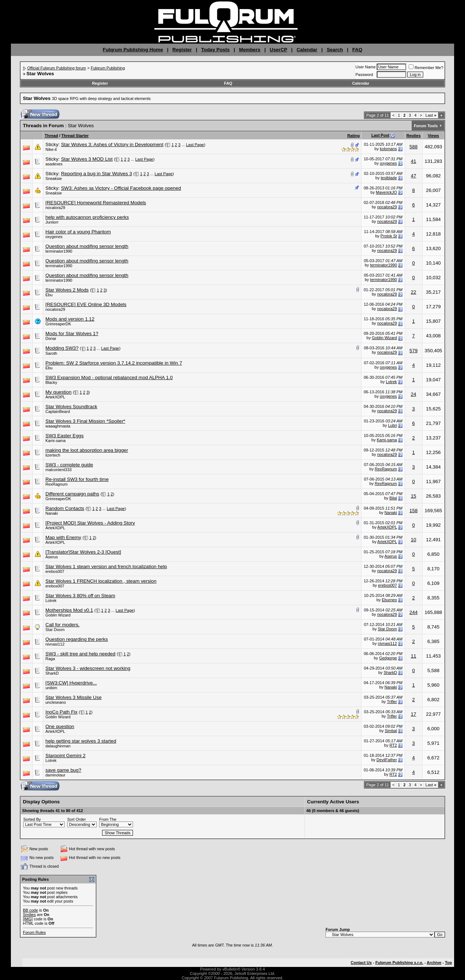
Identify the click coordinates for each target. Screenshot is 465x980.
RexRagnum (386, 469)
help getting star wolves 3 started (81, 741)
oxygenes (389, 163)
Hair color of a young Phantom (78, 232)
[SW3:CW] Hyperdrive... (71, 683)
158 (413, 511)
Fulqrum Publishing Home (133, 50)
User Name (366, 67)
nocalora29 (55, 208)
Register (182, 50)
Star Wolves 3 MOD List (87, 159)
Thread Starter (75, 136)
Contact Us (361, 963)
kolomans (389, 149)
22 (414, 292)
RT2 (393, 745)
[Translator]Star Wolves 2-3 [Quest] (83, 552)
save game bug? (63, 770)
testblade (389, 178)
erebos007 (55, 571)
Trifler (392, 702)
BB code (31, 910)
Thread (51, 136)
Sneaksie (54, 178)
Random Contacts (65, 508)
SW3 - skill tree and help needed (80, 654)
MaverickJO (387, 192)
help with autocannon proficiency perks (87, 217)
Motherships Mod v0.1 (69, 610)
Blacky (51, 382)
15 (414, 496)
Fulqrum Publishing (108, 68)
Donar (51, 338)
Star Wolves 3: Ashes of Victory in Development (112, 144)
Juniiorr (52, 222)
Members (250, 50)
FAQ (357, 50)
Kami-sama (56, 441)
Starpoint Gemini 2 (65, 756)
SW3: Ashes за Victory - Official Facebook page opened (121, 188)
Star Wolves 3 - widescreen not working (88, 668)
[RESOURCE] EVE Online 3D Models (86, 304)
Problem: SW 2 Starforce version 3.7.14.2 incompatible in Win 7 (114, 363)
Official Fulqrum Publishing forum (57, 68)
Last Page (195, 145)
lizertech (53, 455)
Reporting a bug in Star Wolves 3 (96, 174)
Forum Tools (426, 126)
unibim (51, 688)
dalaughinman (58, 746)
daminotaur (55, 775)
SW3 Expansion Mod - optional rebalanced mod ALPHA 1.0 (109, 377)
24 (414, 394)
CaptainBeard (58, 411)
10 (414, 540)
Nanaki (52, 513)
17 (414, 714)
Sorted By (32, 819)
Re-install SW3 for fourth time (77, 479)
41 (414, 161)
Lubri (392, 425)
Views (433, 136)
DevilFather (387, 760)
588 (413, 147)
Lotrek (391, 382)
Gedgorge (388, 658)
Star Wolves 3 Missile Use (74, 697)
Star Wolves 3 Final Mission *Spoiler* (85, 421)
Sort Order (76, 819)
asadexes (54, 164)
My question (58, 392)
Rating (353, 136)
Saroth (51, 353)
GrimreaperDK (58, 324)
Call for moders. (62, 625)
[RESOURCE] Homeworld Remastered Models (96, 203)
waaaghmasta (58, 426)
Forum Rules (34, 932)
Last (431, 115)
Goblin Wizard (385, 338)
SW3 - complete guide (69, 465)
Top (448, 963)
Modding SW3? (62, 348)
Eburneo (389, 600)
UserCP (279, 50)
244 (413, 612)
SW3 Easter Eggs (64, 436)
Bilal (393, 498)
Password (364, 75)
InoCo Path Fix (61, 712)
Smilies (29, 915)
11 (414, 656)
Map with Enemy (63, 537)
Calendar (307, 50)
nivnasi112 (55, 644)
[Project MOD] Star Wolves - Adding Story (90, 523)
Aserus (52, 557)
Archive (434, 963)
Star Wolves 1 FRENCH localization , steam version (101, 581)
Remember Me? (426, 68)
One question (60, 726)
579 (413, 351)
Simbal (391, 731)
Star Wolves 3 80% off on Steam (80, 596)
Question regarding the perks (77, 639)
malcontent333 (58, 470)
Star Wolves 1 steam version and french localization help (106, 567)
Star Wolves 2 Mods (67, 290)
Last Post (380, 135)
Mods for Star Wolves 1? (72, 334)
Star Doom (55, 630)
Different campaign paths (72, 494)
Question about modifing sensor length (87, 246)
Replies (414, 136)
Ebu (49, 295)
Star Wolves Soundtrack (71, 407)
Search (335, 50)
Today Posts (215, 50)
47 (414, 176)
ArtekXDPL (55, 397)
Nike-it (51, 149)
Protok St (389, 236)
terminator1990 (59, 251)
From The (108, 819)
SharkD (52, 673)
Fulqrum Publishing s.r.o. (399, 963)
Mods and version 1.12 (70, 319)
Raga (50, 659)
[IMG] (28, 919)
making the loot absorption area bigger (87, 450)
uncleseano (56, 702)
